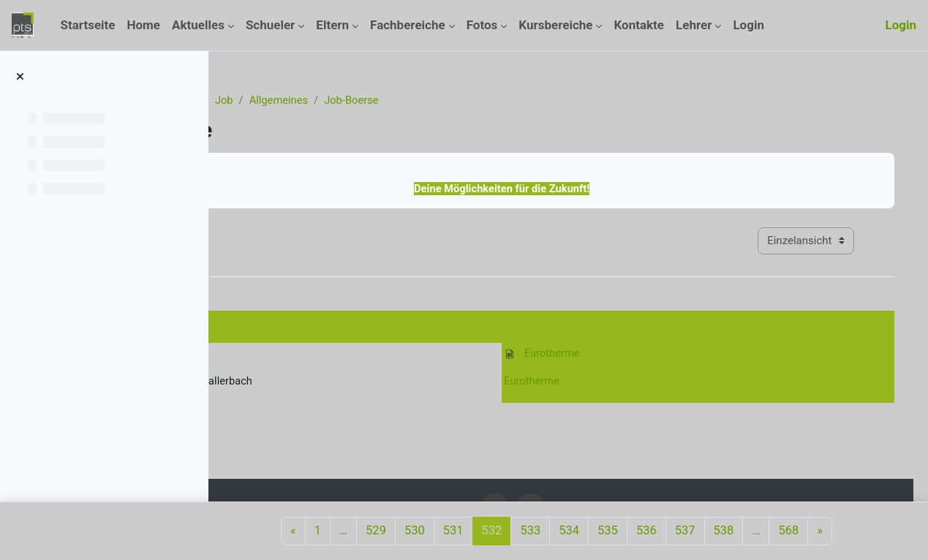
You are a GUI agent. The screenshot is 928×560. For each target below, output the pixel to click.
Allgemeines (410, 100)
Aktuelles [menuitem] (198, 25)
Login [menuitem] (748, 25)
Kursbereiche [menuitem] (555, 25)
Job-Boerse (483, 100)
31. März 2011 (275, 322)
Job (354, 100)
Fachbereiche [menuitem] (408, 25)
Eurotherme (607, 355)
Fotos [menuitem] (482, 25)
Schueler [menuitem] (270, 25)
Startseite (261, 100)
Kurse (314, 100)
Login (901, 25)
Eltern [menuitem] (332, 25)
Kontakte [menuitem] (639, 25)
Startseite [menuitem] (87, 25)
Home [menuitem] (144, 25)
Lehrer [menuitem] (694, 25)
